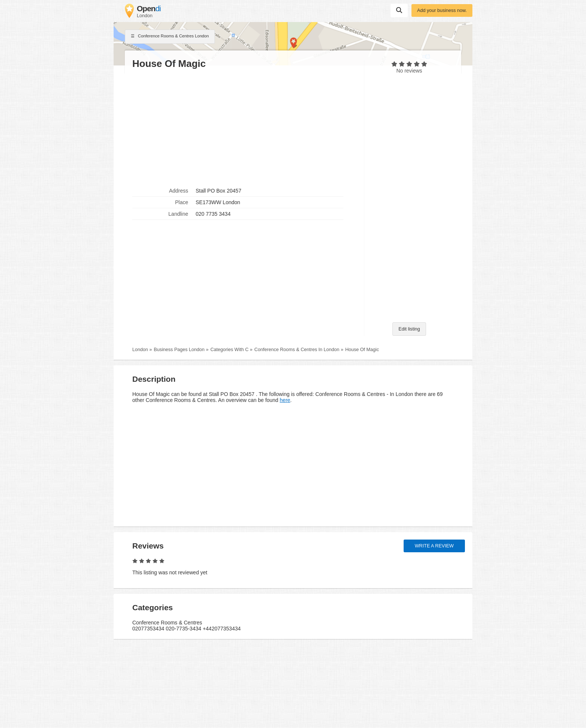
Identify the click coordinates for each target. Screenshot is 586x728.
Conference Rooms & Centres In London (297, 350)
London (140, 350)
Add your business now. (442, 10)
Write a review (434, 546)
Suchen (399, 10)
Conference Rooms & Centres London (170, 37)
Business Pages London (179, 350)
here (285, 400)
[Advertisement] (244, 128)
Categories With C (229, 350)
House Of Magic (362, 350)
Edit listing (409, 329)
